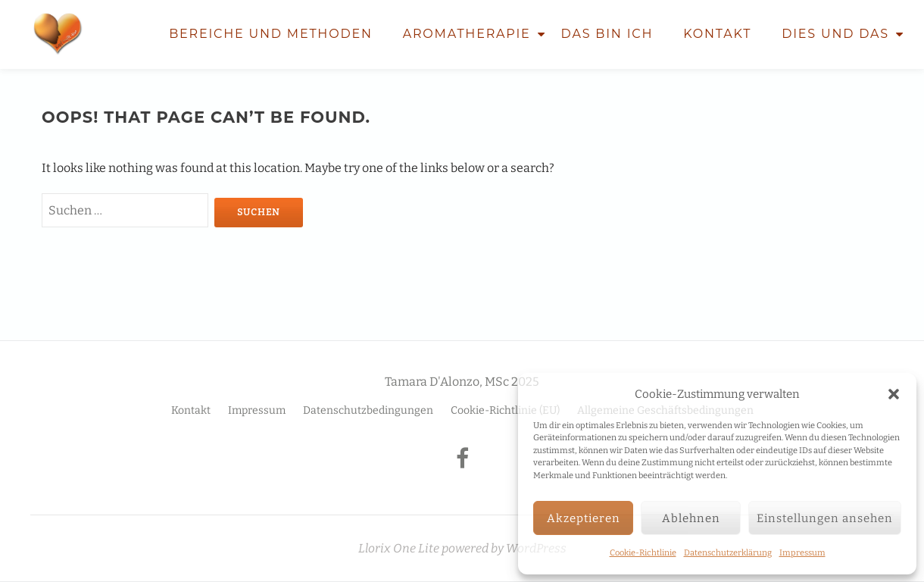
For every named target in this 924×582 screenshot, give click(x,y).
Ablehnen (691, 518)
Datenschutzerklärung (728, 553)
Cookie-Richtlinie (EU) (505, 410)
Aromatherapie (467, 34)
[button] (894, 394)
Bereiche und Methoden (271, 34)
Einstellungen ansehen (825, 518)
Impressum (802, 553)
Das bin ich (607, 34)
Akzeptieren (584, 518)
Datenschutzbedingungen (368, 410)
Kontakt (717, 34)
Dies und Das (835, 34)
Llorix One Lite (400, 548)
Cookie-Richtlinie (643, 553)
